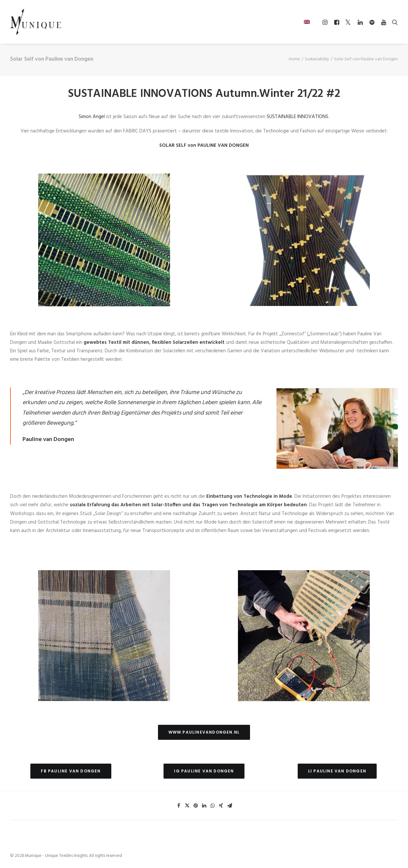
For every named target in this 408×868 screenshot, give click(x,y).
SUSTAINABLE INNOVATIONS (298, 117)
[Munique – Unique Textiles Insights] (36, 22)
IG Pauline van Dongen (204, 771)
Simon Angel (92, 117)
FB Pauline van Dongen (71, 771)
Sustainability (317, 59)
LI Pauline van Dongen (337, 771)
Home (294, 59)
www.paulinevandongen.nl (204, 732)
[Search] (393, 22)
